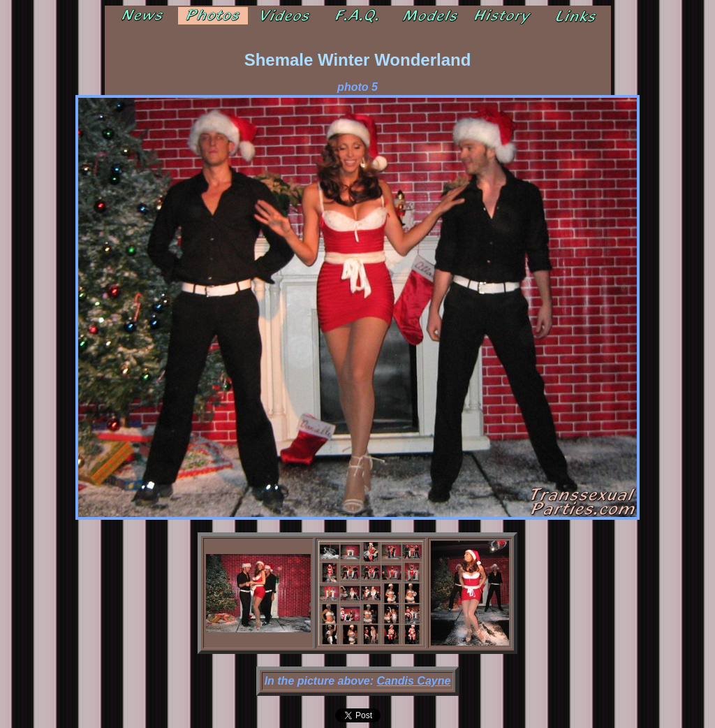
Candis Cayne (414, 681)
